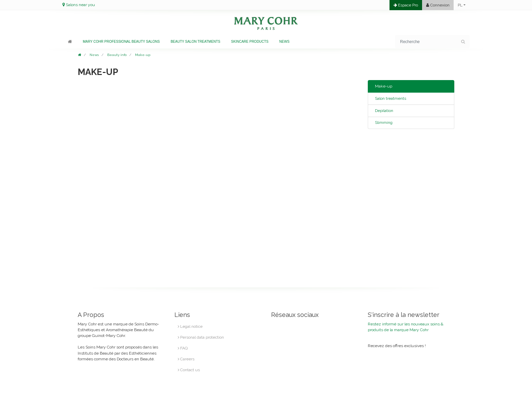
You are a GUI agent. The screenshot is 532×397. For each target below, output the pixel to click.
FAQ (183, 348)
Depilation (384, 111)
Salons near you (80, 5)
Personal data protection (201, 337)
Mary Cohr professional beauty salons (121, 42)
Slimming (384, 122)
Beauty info (117, 55)
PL (460, 5)
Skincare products (250, 42)
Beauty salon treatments (195, 42)
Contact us (189, 370)
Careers (186, 359)
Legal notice (190, 326)
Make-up (143, 55)
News (284, 42)
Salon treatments (391, 98)
